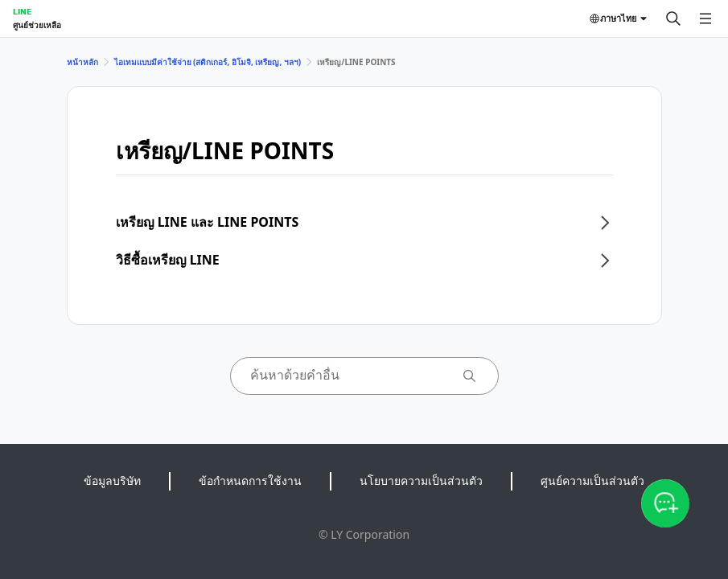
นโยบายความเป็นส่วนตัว (421, 480)
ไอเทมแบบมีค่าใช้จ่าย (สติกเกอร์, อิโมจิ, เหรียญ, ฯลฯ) (208, 62)
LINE (22, 11)
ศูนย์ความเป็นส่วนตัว (592, 480)
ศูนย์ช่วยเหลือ (37, 25)
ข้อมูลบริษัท (112, 480)
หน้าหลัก (82, 62)
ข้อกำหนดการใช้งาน (250, 480)
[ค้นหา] (673, 18)
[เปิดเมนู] (705, 18)
